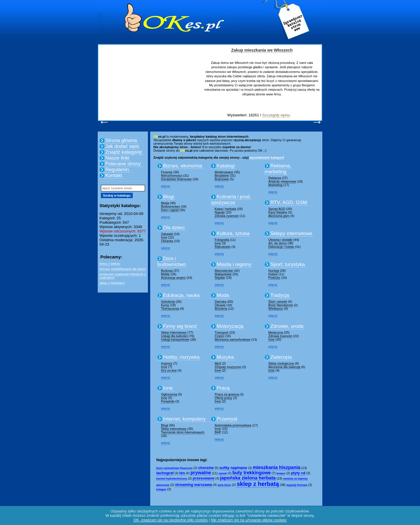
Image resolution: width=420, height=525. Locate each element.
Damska (220, 302)
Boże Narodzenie (281, 305)
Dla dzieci (174, 228)
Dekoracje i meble (281, 247)
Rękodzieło (223, 247)
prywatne (201, 473)
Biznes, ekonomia (183, 166)
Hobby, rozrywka (181, 357)
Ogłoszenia (169, 394)
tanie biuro (224, 485)
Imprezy (167, 363)
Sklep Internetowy (174, 332)
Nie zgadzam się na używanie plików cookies (249, 520)
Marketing (275, 185)
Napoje (220, 212)
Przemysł (227, 419)
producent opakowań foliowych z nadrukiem (123, 276)
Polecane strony (123, 164)
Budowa (167, 271)
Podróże (274, 278)
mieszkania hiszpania (277, 467)
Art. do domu (278, 243)
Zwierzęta (281, 357)
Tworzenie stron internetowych (183, 432)
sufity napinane (233, 468)
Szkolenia (168, 302)
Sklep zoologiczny (281, 363)
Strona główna (121, 140)
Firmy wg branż (180, 326)
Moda (165, 203)
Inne (164, 237)
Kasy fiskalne (278, 212)
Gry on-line (169, 370)
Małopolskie (223, 274)
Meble (165, 274)
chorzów (206, 468)
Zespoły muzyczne (228, 367)
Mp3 (218, 363)
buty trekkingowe (252, 473)
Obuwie (220, 305)
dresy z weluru (110, 264)
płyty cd (298, 473)
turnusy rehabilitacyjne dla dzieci (123, 269)
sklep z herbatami (112, 283)
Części (219, 336)
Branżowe (222, 179)
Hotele (273, 274)
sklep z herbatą (258, 484)
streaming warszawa (193, 485)
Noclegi (274, 271)
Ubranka (167, 241)
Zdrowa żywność (227, 216)
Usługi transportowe (175, 339)
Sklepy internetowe (291, 233)
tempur (281, 473)
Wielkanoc (276, 309)
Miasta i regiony (234, 264)
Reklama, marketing (278, 169)
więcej (166, 186)
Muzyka (225, 357)
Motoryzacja (230, 326)
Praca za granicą (227, 394)
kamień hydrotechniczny (172, 479)
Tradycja (280, 295)
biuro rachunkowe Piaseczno (174, 468)
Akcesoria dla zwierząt (284, 367)
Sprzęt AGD (277, 209)
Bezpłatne (222, 176)
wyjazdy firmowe (297, 485)
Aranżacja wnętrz (173, 278)
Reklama (275, 178)
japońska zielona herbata (248, 478)
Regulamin (117, 170)
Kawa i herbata (225, 209)
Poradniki (168, 401)
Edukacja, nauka (181, 295)
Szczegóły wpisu (276, 115)
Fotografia (222, 240)
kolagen (161, 489)
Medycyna (276, 332)
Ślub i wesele (278, 302)
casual (223, 473)
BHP (218, 432)
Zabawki (167, 234)
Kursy (165, 305)
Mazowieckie (224, 271)
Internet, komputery (184, 419)
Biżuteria (221, 309)
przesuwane (204, 478)
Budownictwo (170, 206)
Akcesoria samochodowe (232, 339)
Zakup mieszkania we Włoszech (262, 50)
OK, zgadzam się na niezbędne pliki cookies (171, 520)
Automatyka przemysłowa (233, 425)
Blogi (169, 197)
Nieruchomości (172, 176)
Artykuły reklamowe (282, 181)
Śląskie (220, 278)
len (182, 473)
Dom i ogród (170, 210)
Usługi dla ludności (174, 336)
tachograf (165, 473)
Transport (222, 332)
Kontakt (114, 175)
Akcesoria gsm (279, 216)
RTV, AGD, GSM (289, 203)
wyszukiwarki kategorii (267, 157)
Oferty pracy (223, 398)
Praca (223, 388)
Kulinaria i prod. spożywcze (231, 200)
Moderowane (224, 172)
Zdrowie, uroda (287, 326)
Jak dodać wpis (122, 146)
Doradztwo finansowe (176, 179)
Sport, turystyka (288, 264)
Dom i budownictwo (171, 261)
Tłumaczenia (170, 309)
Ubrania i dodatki (280, 240)
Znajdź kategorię (124, 152)
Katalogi (226, 166)
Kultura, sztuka (233, 233)
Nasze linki (117, 158)
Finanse (167, 172)
